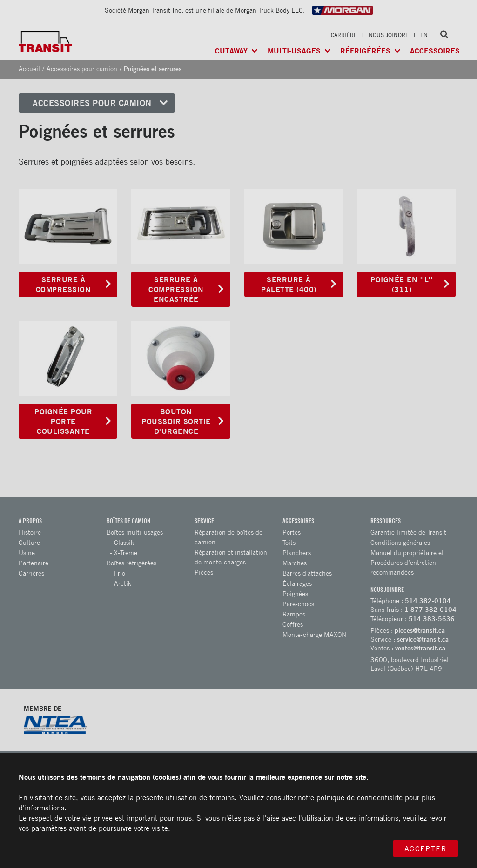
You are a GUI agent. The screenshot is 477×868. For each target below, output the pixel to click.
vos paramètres (43, 828)
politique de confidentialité (359, 797)
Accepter (426, 848)
